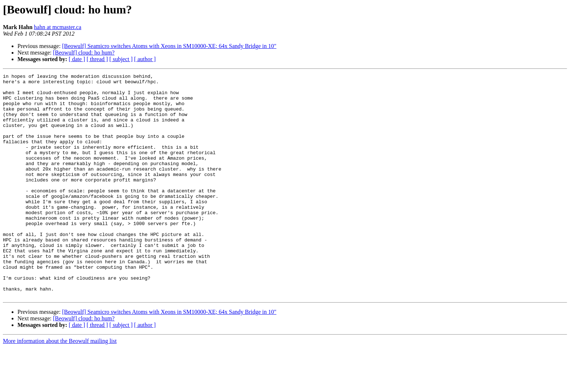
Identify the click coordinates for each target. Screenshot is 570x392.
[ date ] (77, 59)
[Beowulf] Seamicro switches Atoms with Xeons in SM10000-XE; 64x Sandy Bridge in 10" (169, 46)
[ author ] (145, 59)
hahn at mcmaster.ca (57, 27)
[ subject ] (121, 59)
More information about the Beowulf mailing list (60, 386)
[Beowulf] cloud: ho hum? (84, 53)
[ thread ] (97, 59)
